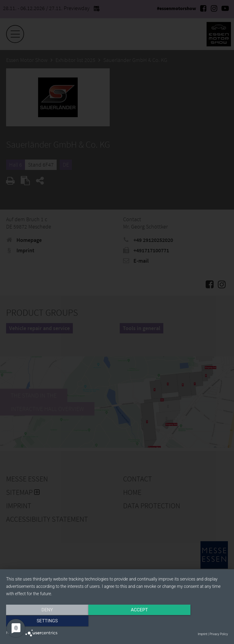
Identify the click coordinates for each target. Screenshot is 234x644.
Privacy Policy (219, 634)
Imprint (202, 634)
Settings (195, 622)
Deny (39, 622)
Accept (117, 622)
